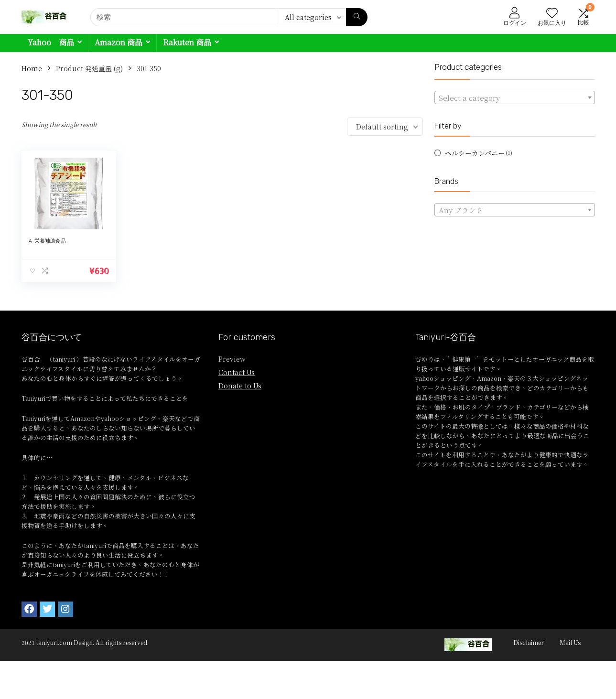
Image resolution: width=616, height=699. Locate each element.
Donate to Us (240, 386)
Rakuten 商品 (187, 42)
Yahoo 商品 (51, 42)
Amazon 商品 (119, 42)
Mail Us (570, 642)
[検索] (357, 17)
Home (32, 68)
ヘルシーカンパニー (475, 153)
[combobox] (515, 97)
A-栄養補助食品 (47, 241)
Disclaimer (529, 642)
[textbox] (515, 98)
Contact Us (237, 372)
